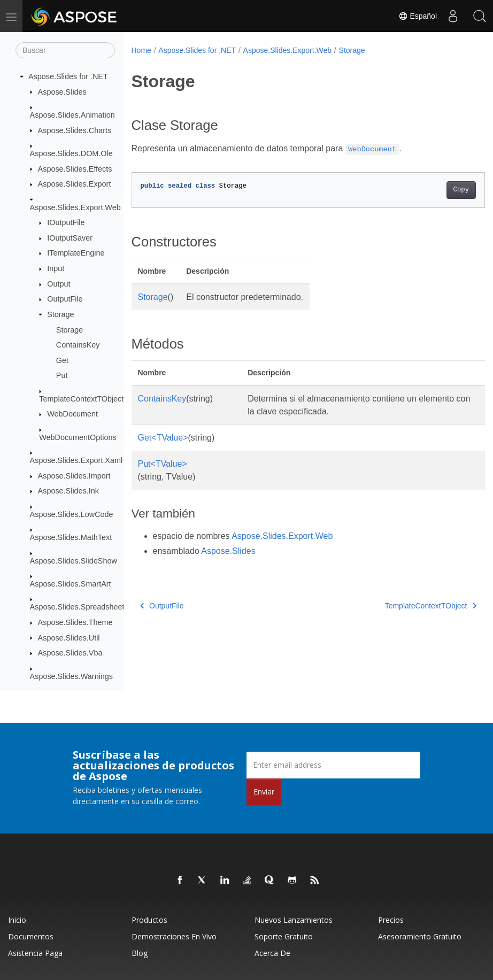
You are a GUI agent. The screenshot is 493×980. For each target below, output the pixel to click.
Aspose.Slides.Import (74, 476)
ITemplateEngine (76, 253)
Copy (436, 190)
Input (56, 268)
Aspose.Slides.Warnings (71, 676)
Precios (391, 920)
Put (62, 375)
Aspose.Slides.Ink (68, 491)
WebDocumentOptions (78, 437)
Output (59, 284)
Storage (60, 314)
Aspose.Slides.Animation (72, 115)
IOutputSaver (70, 238)
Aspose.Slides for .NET (68, 76)
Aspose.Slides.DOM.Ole (71, 153)
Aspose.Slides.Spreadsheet (77, 607)
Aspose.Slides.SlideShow (74, 561)
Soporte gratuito (284, 936)
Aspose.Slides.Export (75, 184)
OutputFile (65, 299)
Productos (149, 920)
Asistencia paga (35, 953)
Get (62, 360)
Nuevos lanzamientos (294, 920)
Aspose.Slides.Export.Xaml (76, 460)
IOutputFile (66, 222)
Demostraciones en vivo (174, 936)
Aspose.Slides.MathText (71, 537)
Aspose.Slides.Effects (75, 169)
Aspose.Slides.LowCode (72, 514)
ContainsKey (78, 345)
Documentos (31, 936)
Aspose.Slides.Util (69, 638)
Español (418, 16)
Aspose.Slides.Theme (75, 622)
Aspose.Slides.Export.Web (75, 207)
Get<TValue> (163, 438)
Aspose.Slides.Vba (70, 653)
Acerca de (272, 953)
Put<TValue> (163, 464)
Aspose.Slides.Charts (75, 130)
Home (141, 50)
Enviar (264, 792)
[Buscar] (65, 50)
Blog (140, 953)
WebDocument (72, 414)
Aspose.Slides (62, 92)
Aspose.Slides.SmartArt (71, 584)
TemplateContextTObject (81, 399)
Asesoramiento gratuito (420, 936)
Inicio (17, 920)
